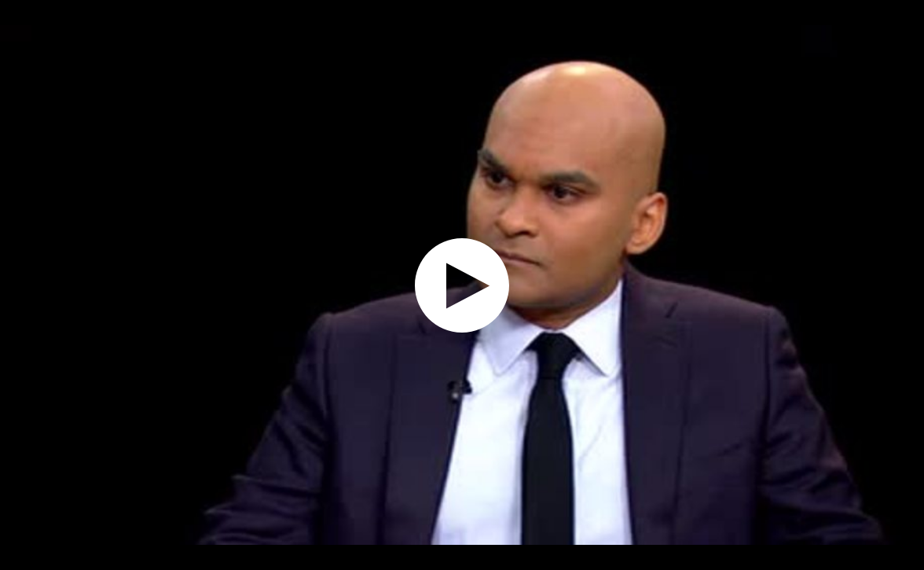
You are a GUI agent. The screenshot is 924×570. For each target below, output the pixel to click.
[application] (462, 285)
